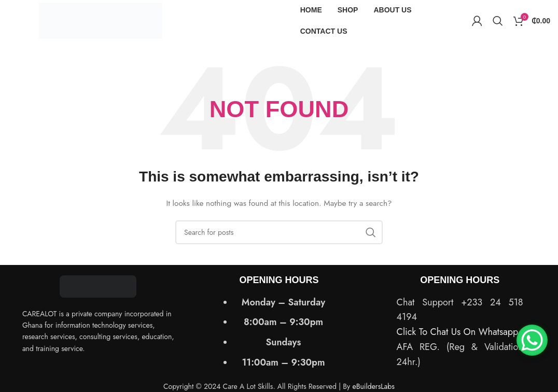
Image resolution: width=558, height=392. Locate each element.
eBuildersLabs (373, 386)
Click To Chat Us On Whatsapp (458, 332)
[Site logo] (101, 20)
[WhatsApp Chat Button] (532, 340)
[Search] (498, 21)
